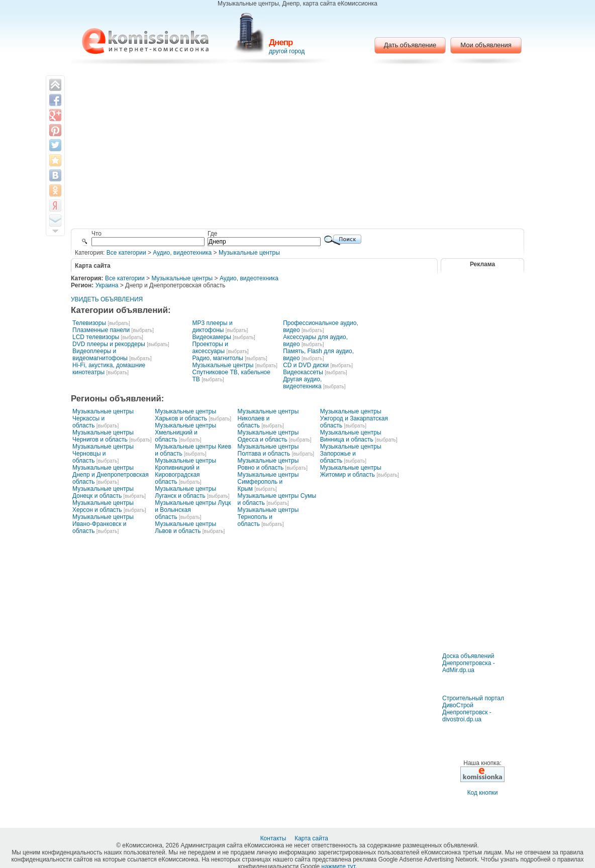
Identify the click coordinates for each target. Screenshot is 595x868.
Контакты (274, 838)
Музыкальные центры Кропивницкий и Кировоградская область (185, 471)
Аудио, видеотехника (182, 253)
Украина (107, 285)
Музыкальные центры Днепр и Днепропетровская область (111, 475)
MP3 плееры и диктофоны (212, 327)
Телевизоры (89, 323)
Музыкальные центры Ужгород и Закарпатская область (354, 418)
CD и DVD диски (306, 365)
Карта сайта (312, 838)
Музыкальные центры (249, 253)
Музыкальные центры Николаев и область (268, 418)
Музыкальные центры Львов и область (185, 527)
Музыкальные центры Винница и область (351, 436)
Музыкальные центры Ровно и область (268, 464)
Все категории (126, 253)
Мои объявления (486, 45)
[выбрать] (119, 323)
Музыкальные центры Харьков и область (185, 415)
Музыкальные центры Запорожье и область (351, 454)
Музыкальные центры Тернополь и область (268, 517)
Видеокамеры (211, 337)
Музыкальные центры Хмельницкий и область (185, 432)
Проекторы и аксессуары (210, 348)
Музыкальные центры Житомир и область (351, 471)
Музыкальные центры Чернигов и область (103, 436)
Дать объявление (410, 45)
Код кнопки (483, 793)
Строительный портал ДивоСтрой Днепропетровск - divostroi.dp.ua (473, 709)
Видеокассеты (303, 372)
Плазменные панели (101, 330)
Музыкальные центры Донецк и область (103, 492)
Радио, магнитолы (217, 358)
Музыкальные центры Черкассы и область (103, 418)
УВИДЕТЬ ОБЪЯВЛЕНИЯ (107, 299)
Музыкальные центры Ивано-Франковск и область (103, 524)
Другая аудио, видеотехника (302, 383)
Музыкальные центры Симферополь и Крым (268, 482)
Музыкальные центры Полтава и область (268, 450)
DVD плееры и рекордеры (109, 344)
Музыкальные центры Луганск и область (185, 492)
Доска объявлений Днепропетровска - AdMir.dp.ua (469, 663)
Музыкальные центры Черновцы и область (103, 454)
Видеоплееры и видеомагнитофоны (100, 355)
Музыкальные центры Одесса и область (268, 436)
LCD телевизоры (96, 337)
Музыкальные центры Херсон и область (103, 506)
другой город (287, 51)
